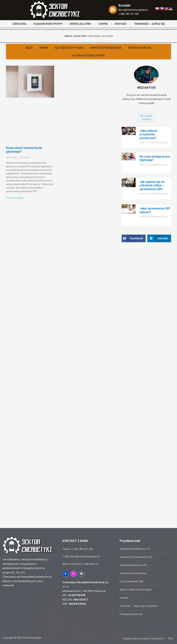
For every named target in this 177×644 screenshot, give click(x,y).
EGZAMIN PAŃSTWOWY (48, 24)
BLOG (29, 48)
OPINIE (44, 48)
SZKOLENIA (19, 24)
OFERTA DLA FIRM (80, 24)
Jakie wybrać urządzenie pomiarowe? (148, 134)
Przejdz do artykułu (15, 198)
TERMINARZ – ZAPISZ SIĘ (149, 24)
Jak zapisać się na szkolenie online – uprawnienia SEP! (152, 185)
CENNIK (103, 24)
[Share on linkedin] (159, 238)
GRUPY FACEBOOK (140, 48)
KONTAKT (121, 24)
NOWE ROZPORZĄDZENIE (106, 48)
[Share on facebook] (134, 238)
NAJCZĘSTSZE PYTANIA (69, 48)
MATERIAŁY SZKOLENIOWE (88, 55)
